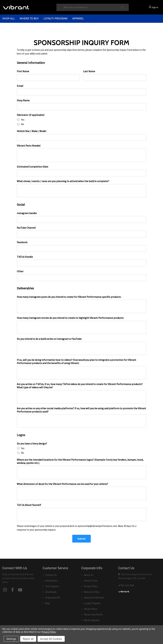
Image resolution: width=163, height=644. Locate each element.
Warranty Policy (92, 592)
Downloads (51, 592)
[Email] (81, 92)
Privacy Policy (91, 586)
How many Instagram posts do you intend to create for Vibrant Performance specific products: (69, 297)
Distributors (51, 581)
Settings (11, 639)
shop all (9, 19)
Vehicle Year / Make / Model (32, 131)
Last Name (89, 71)
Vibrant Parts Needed (29, 146)
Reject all (28, 639)
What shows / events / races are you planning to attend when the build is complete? (63, 181)
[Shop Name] (81, 107)
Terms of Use (91, 581)
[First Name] (48, 78)
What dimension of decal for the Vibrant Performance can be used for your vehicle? (62, 484)
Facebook (22, 242)
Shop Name (23, 100)
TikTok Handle (25, 257)
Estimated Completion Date (33, 167)
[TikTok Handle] (81, 263)
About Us (89, 575)
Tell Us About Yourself (29, 505)
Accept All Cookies (51, 639)
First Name (23, 71)
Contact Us (51, 575)
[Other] (81, 278)
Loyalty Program (55, 19)
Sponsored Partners (94, 598)
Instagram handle (27, 213)
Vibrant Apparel (92, 620)
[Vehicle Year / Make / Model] (81, 137)
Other (20, 271)
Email (20, 86)
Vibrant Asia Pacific (93, 615)
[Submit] (81, 539)
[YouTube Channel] (81, 234)
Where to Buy (29, 19)
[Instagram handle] (81, 219)
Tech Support (52, 586)
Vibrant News (91, 609)
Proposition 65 (53, 598)
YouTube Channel (26, 228)
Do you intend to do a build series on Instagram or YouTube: (49, 339)
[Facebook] (81, 248)
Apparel (78, 19)
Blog (48, 603)
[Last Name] (115, 78)
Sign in (155, 7)
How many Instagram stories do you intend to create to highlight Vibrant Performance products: (70, 318)
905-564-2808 (127, 585)
